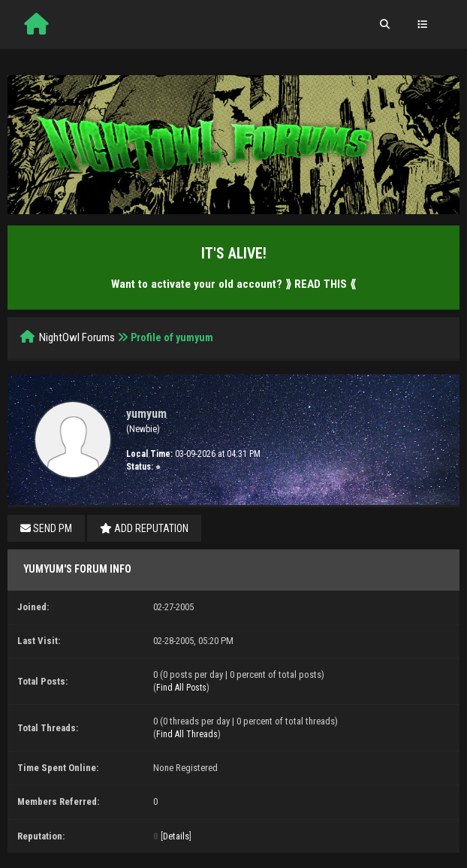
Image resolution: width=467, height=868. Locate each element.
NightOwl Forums (77, 337)
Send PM (46, 528)
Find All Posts (181, 688)
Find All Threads (187, 734)
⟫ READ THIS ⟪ (321, 284)
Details (176, 836)
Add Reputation (144, 528)
